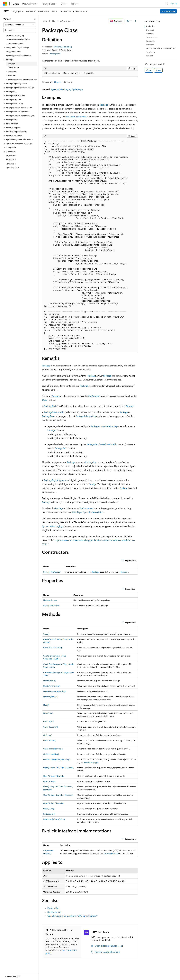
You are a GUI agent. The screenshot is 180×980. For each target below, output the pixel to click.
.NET (54, 21)
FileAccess (124, 572)
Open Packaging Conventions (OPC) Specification (72, 916)
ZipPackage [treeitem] (11, 163)
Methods (150, 45)
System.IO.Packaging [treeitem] (15, 35)
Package (104, 105)
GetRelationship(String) (53, 749)
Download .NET (168, 11)
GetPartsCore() (50, 740)
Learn (45, 21)
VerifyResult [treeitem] (11, 160)
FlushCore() (48, 713)
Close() (46, 634)
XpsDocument (86, 508)
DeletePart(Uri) (50, 681)
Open (45, 400)
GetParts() (48, 735)
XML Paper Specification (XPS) (87, 512)
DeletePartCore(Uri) (52, 686)
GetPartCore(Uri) (50, 727)
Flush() (46, 705)
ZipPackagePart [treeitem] (12, 168)
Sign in (174, 4)
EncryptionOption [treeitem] (13, 51)
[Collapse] (34, 19)
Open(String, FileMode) (53, 803)
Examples (150, 30)
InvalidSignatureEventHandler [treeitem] (18, 56)
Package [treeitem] (11, 64)
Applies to (150, 52)
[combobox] (19, 25)
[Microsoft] (5, 4)
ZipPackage (94, 396)
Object (57, 82)
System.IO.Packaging (63, 47)
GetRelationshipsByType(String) (57, 759)
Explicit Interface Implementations (161, 48)
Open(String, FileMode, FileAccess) (58, 795)
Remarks (150, 34)
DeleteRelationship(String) (54, 691)
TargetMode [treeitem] (11, 155)
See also (150, 56)
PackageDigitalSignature (56, 480)
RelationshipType (91, 762)
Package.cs (54, 54)
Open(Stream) (49, 781)
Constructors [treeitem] (13, 67)
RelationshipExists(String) (54, 819)
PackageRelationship (76, 116)
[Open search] (167, 4)
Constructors (152, 37)
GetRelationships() (51, 754)
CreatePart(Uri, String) (53, 647)
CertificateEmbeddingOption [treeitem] (18, 40)
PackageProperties (51, 605)
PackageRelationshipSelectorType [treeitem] (20, 115)
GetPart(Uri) (48, 721)
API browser (66, 21)
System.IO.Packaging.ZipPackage (67, 89)
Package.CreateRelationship (104, 426)
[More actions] (135, 21)
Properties (150, 41)
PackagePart (50, 406)
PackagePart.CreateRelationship (102, 444)
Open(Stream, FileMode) (54, 776)
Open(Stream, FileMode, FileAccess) (59, 768)
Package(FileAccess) (52, 572)
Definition (151, 26)
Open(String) (49, 808)
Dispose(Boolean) (51, 697)
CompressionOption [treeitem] (14, 43)
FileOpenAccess (50, 600)
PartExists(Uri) (49, 814)
